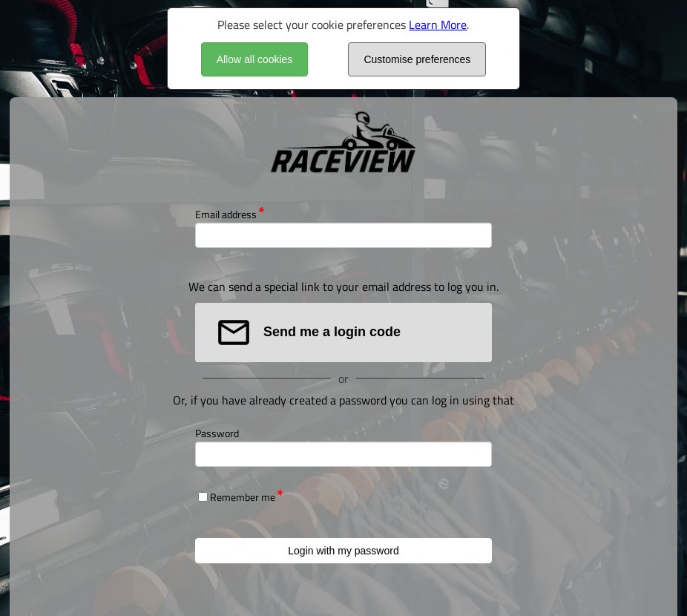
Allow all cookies (255, 59)
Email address (226, 214)
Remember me (243, 497)
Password (217, 433)
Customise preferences (417, 59)
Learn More (438, 24)
